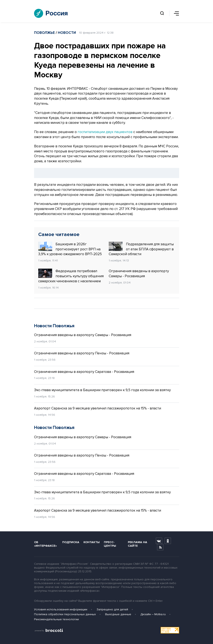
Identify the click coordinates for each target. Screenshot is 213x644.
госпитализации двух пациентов (105, 132)
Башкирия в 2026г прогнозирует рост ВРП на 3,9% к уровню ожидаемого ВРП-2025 (70, 249)
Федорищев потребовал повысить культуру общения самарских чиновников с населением (71, 276)
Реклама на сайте (138, 544)
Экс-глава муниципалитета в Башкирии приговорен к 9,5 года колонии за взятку (102, 390)
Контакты (92, 542)
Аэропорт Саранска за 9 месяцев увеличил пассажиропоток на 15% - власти (98, 408)
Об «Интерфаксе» (45, 544)
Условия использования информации (61, 609)
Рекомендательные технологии (56, 619)
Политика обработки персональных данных (65, 614)
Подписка (71, 542)
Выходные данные (118, 614)
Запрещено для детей (112, 609)
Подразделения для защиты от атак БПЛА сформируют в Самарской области (141, 249)
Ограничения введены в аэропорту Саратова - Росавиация (84, 372)
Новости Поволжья (54, 326)
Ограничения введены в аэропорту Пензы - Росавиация (82, 353)
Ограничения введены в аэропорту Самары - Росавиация (139, 274)
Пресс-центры (110, 544)
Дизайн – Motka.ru (153, 614)
